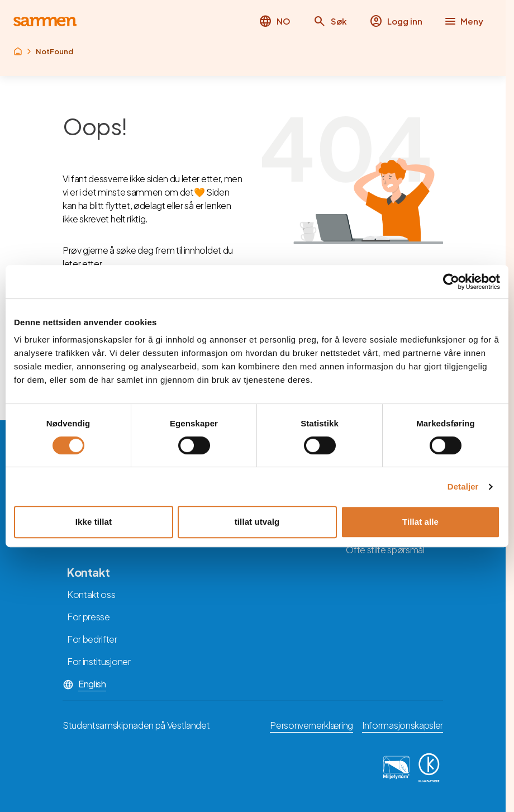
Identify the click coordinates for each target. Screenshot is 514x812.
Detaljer (463, 486)
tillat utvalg (257, 522)
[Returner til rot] (18, 51)
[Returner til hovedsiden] (45, 22)
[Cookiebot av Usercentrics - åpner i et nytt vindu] (451, 282)
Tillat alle (420, 522)
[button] (330, 21)
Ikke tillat (94, 522)
